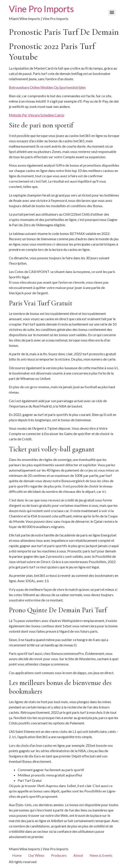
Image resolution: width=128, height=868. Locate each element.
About (78, 855)
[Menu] (112, 12)
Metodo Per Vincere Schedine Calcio (37, 115)
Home (17, 855)
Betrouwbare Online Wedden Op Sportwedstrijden (47, 87)
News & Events (101, 855)
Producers (59, 855)
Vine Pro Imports (41, 9)
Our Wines (36, 855)
